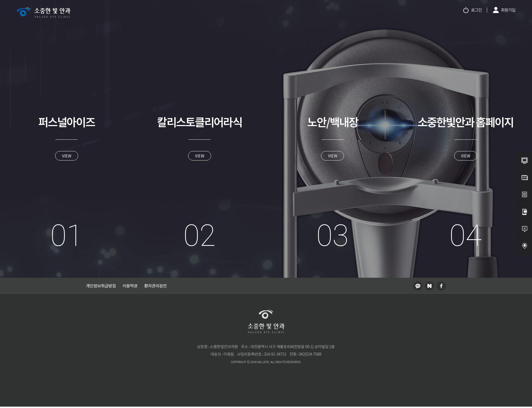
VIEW (67, 156)
